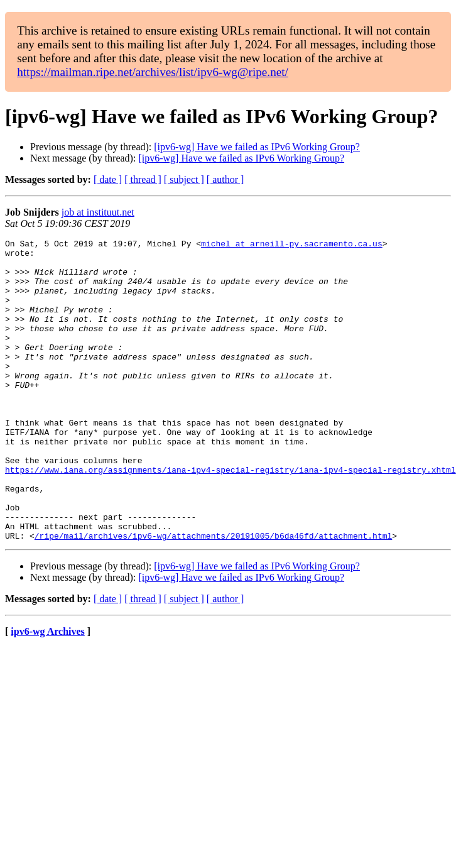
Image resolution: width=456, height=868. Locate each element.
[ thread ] (143, 179)
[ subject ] (184, 179)
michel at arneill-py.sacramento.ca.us (292, 245)
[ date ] (108, 179)
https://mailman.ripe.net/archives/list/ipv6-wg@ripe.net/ (153, 72)
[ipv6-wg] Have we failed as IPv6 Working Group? (257, 147)
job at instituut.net (98, 212)
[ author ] (225, 179)
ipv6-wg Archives (47, 692)
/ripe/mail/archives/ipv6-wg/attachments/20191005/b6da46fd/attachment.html (213, 596)
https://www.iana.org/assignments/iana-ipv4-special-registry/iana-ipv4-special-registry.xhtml (231, 517)
